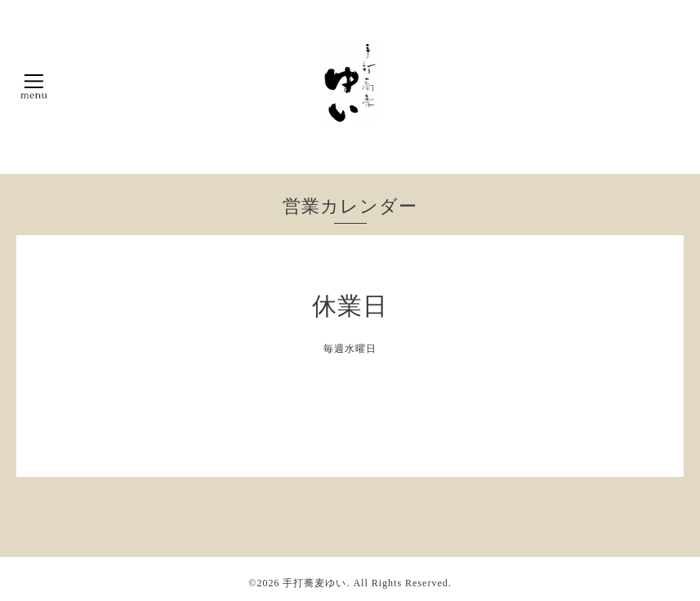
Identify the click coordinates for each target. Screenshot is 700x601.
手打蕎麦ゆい (314, 583)
